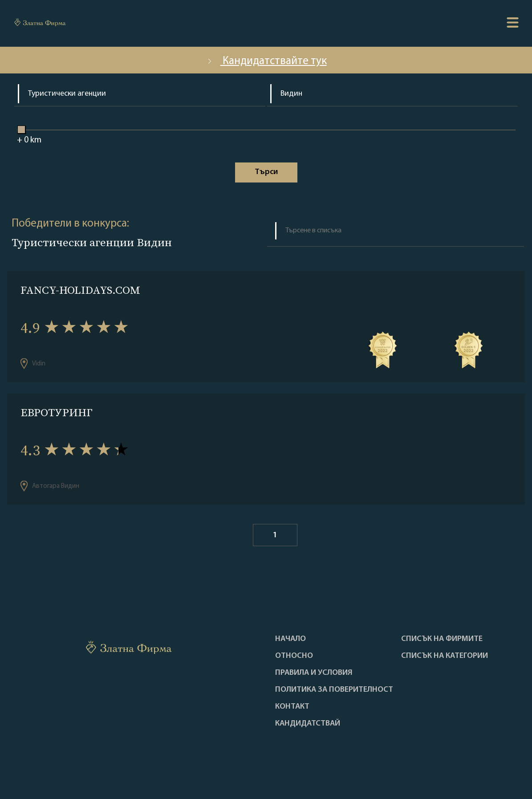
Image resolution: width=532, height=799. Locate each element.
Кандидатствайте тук (266, 61)
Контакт (292, 707)
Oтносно (294, 656)
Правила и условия (314, 673)
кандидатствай (308, 724)
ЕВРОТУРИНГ (57, 412)
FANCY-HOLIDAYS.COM (80, 290)
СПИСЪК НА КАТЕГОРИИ (445, 656)
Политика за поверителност (334, 690)
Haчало (290, 639)
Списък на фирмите (442, 639)
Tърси (266, 172)
